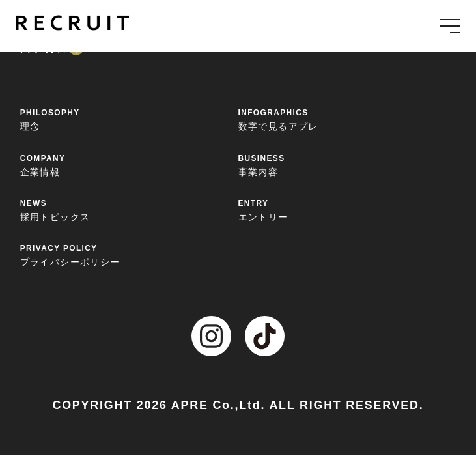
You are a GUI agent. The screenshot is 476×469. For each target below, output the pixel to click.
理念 (129, 119)
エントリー (347, 210)
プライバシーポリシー (129, 255)
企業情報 (129, 165)
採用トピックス (129, 210)
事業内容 (347, 165)
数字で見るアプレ (347, 119)
